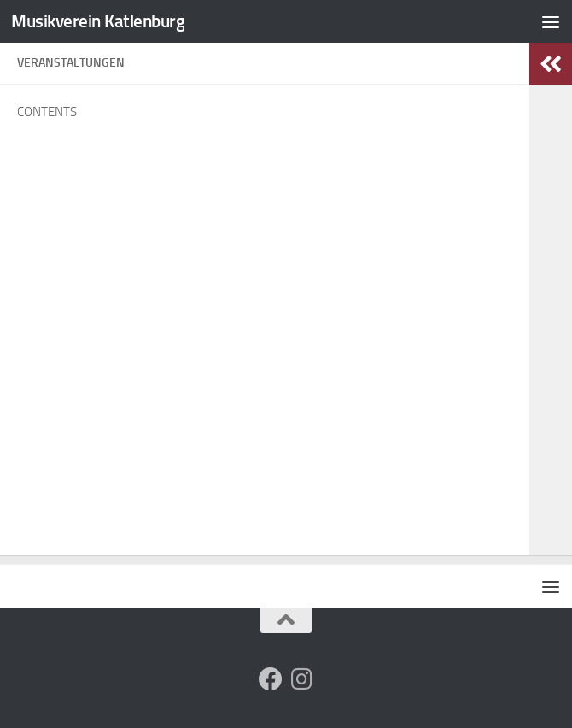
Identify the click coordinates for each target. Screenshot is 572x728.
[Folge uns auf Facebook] (271, 679)
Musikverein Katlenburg (98, 21)
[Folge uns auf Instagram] (301, 679)
